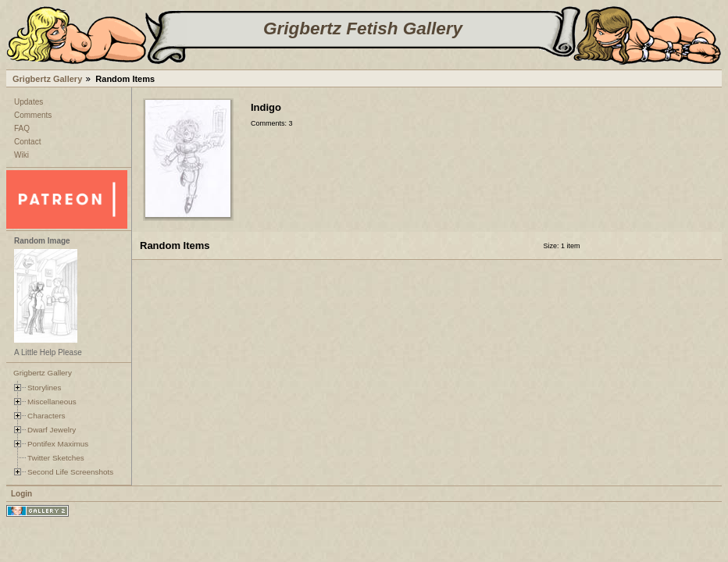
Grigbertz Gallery (47, 79)
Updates (29, 102)
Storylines (45, 388)
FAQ (22, 128)
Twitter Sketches (56, 458)
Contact (27, 142)
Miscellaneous (52, 402)
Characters (46, 416)
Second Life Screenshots (70, 472)
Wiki (21, 155)
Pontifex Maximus (58, 444)
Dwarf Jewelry (52, 430)
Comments (33, 115)
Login (21, 494)
